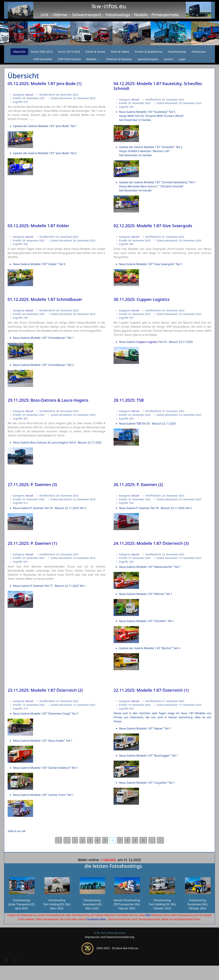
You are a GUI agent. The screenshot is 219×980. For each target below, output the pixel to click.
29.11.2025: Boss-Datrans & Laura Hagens (48, 400)
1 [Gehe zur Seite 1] (75, 840)
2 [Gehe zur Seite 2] (82, 840)
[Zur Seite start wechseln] (59, 840)
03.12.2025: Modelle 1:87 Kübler (38, 226)
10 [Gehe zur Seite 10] (143, 840)
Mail (148, 915)
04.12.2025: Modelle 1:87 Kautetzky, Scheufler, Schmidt (158, 86)
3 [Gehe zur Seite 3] (90, 840)
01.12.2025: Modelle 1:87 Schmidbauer (45, 299)
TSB (139, 424)
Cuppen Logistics (147, 342)
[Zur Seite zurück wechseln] (67, 840)
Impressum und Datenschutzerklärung (110, 937)
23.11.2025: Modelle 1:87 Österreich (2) (45, 690)
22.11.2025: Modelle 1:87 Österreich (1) (151, 690)
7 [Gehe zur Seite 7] (120, 840)
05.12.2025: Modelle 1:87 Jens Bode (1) (45, 83)
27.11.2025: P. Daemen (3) (32, 484)
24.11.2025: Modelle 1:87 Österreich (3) (151, 543)
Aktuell (29, 95)
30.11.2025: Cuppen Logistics (142, 299)
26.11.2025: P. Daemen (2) (138, 484)
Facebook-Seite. (97, 919)
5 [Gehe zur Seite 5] (105, 840)
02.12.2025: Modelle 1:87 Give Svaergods (153, 226)
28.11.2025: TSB (129, 400)
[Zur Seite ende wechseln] (160, 840)
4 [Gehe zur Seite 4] (98, 840)
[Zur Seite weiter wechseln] (152, 840)
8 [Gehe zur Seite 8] (127, 840)
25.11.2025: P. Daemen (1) (32, 543)
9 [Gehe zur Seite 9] (135, 840)
